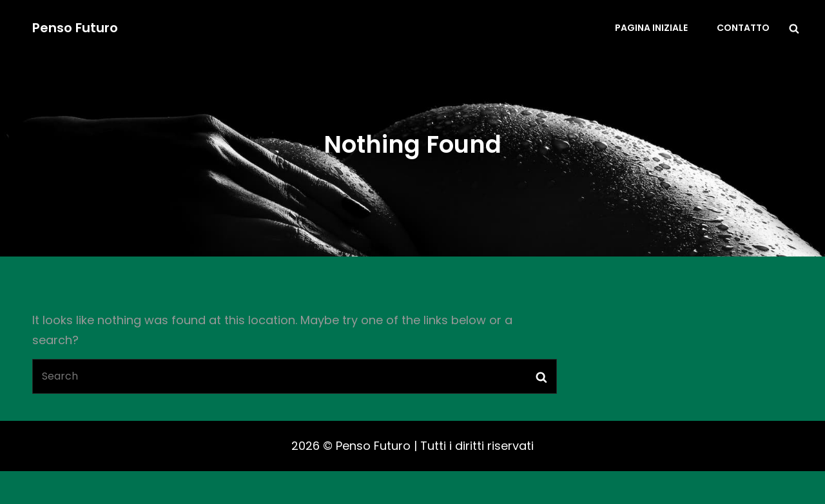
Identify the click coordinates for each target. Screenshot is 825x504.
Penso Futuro (75, 28)
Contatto (743, 28)
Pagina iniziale (651, 28)
